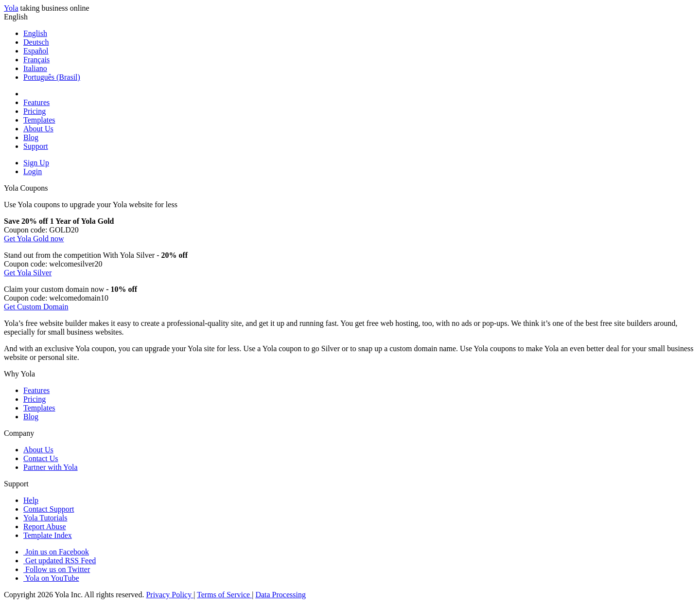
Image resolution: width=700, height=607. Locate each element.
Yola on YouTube (51, 578)
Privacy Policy (170, 595)
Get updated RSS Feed (60, 561)
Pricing (35, 111)
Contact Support (49, 509)
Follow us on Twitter (57, 569)
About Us (38, 129)
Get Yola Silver (28, 273)
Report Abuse (45, 527)
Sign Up (36, 163)
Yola (11, 8)
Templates (39, 120)
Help (31, 500)
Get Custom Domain (36, 307)
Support (36, 146)
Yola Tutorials (45, 518)
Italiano (35, 68)
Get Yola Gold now (34, 239)
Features (36, 102)
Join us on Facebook (56, 552)
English (35, 33)
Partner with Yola (51, 467)
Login (33, 171)
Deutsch (36, 42)
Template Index (48, 535)
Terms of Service (224, 595)
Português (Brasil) (52, 77)
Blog (31, 137)
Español (36, 51)
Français (36, 60)
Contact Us (41, 458)
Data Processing (280, 595)
